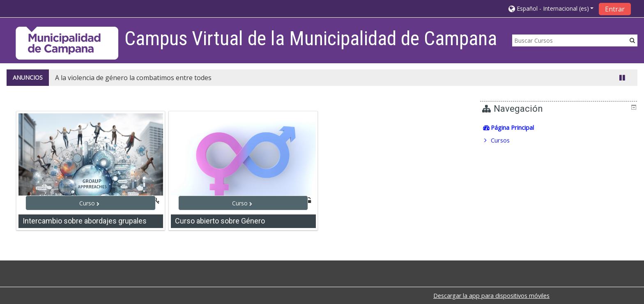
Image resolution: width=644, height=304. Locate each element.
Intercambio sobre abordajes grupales (85, 221)
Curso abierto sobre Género (220, 221)
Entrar (615, 9)
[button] (551, 8)
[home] (67, 43)
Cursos (506, 140)
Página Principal (518, 128)
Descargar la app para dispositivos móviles (491, 296)
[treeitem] (560, 128)
